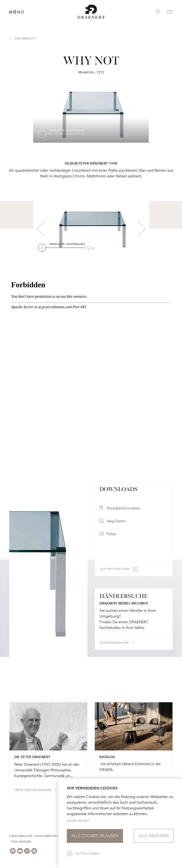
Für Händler (21, 842)
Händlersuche (21, 836)
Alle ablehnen (154, 836)
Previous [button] (41, 229)
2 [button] (93, 248)
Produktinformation (123, 508)
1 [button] (89, 248)
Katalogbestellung (50, 836)
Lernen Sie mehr (78, 821)
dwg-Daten (116, 521)
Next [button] (141, 229)
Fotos (111, 534)
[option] (91, 114)
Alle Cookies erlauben (95, 836)
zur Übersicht (25, 38)
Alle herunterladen (115, 569)
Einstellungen (87, 854)
